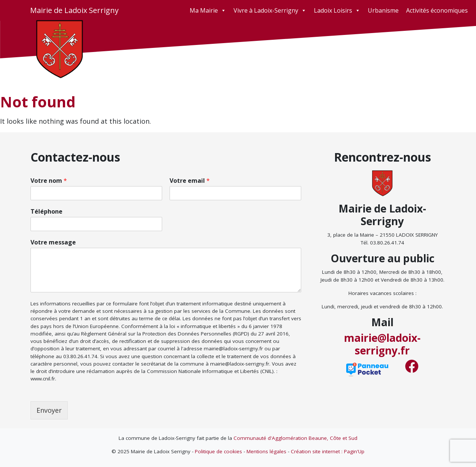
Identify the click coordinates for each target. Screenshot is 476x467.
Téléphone (46, 212)
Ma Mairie (208, 10)
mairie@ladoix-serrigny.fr (382, 344)
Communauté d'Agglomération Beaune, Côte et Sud (295, 438)
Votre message (53, 242)
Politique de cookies (218, 451)
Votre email (190, 181)
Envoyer (49, 410)
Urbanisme (383, 10)
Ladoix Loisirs (337, 10)
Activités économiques (437, 10)
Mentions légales (266, 451)
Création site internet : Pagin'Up (328, 451)
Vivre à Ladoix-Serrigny (270, 10)
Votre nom (49, 181)
